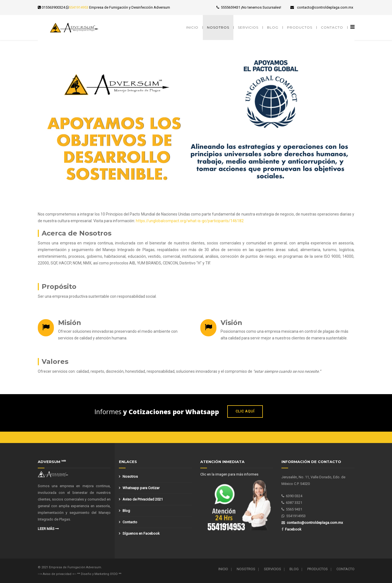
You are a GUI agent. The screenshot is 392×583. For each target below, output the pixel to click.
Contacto (332, 27)
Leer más (48, 529)
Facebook (293, 529)
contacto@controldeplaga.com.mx (325, 7)
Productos (300, 27)
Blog (273, 27)
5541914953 (79, 7)
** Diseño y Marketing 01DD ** (99, 574)
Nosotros (218, 27)
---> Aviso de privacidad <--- (58, 574)
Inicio (192, 27)
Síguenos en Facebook (141, 533)
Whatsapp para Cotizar (141, 488)
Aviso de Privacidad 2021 (143, 499)
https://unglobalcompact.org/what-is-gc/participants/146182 (190, 221)
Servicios (248, 27)
